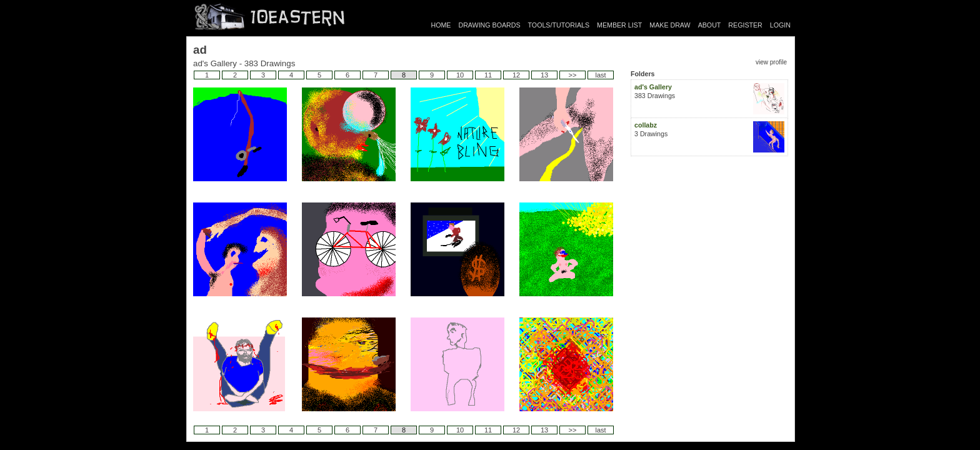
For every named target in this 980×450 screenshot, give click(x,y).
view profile (771, 62)
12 (516, 75)
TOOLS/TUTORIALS (559, 25)
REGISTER (745, 25)
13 (544, 75)
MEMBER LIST (619, 25)
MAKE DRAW (670, 25)
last (600, 75)
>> (573, 75)
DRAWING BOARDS (489, 25)
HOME (441, 25)
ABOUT (710, 25)
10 (460, 75)
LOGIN (780, 25)
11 (488, 75)
